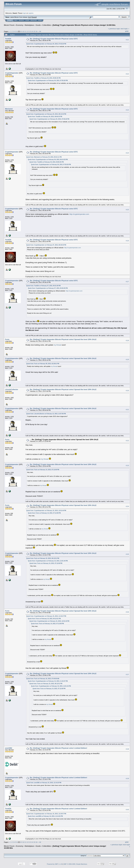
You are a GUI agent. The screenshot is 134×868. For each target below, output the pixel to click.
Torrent (34, 17)
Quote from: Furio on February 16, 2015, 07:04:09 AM (43, 679)
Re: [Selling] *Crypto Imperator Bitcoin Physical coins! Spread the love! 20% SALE (63, 339)
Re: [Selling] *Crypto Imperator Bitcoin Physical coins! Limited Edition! (58, 748)
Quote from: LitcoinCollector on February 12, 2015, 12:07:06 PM (46, 414)
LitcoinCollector (12, 389)
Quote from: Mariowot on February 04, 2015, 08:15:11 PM (44, 157)
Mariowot (9, 109)
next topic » (125, 29)
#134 (127, 506)
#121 (127, 40)
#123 (127, 110)
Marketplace (29, 25)
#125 (127, 210)
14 (32, 31)
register (31, 13)
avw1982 (9, 748)
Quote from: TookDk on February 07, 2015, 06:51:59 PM (43, 286)
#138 (127, 749)
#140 (127, 810)
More (40, 20)
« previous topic (114, 29)
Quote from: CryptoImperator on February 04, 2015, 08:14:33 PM (46, 114)
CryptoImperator (12, 73)
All (40, 31)
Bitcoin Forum (9, 25)
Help (16, 20)
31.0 (30, 17)
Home (10, 20)
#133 (127, 466)
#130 (127, 391)
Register (34, 20)
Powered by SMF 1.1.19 (55, 864)
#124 (127, 153)
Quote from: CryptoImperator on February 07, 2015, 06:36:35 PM (46, 245)
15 (34, 31)
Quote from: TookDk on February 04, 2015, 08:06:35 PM (43, 78)
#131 (127, 410)
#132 (127, 441)
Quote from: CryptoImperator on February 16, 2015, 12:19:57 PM (46, 814)
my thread (58, 345)
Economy (20, 25)
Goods (38, 25)
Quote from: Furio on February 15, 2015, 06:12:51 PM (43, 558)
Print (127, 31)
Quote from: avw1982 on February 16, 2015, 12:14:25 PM (44, 783)
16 (36, 31)
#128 (127, 341)
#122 (127, 74)
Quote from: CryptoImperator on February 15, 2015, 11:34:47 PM (46, 616)
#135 (127, 554)
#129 (127, 360)
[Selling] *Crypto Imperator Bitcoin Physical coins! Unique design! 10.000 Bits (84, 25)
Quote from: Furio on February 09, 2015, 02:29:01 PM (43, 364)
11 (26, 31)
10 (24, 31)
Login (27, 20)
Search (21, 20)
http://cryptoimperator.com (79, 214)
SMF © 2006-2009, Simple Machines (75, 864)
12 (28, 31)
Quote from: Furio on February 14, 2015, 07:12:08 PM (43, 470)
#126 (127, 241)
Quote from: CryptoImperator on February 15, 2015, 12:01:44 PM (46, 511)
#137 (127, 674)
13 (30, 31)
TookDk (8, 39)
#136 (127, 612)
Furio (7, 339)
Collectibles (47, 25)
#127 (127, 282)
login (25, 13)
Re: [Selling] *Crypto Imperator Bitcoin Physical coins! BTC (54, 39)
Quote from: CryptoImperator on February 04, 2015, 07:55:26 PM (46, 44)
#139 (127, 779)
